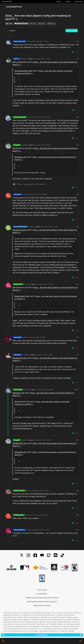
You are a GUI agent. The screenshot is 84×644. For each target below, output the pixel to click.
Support (68, 1)
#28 (77, 390)
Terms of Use (42, 590)
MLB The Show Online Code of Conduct (42, 602)
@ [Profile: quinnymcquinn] (20, 230)
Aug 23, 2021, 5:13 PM (41, 530)
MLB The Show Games (42, 605)
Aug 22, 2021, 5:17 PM (46, 284)
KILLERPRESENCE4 (21, 227)
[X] (22, 555)
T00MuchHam (19, 515)
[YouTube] (42, 555)
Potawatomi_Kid (20, 41)
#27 (77, 355)
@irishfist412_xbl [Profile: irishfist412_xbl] (19, 443)
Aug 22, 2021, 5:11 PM (50, 227)
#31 (78, 515)
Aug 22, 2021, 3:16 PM (42, 117)
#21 (78, 117)
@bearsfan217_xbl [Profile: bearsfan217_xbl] (22, 296)
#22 (77, 145)
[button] (3, 641)
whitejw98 (18, 337)
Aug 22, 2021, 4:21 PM (37, 194)
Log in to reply (72, 31)
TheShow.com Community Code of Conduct (42, 598)
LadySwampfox (19, 491)
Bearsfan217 (18, 284)
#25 (77, 284)
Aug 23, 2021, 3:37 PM (41, 491)
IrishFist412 (18, 390)
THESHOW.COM (7, 1)
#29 (77, 440)
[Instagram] (28, 555)
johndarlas (17, 355)
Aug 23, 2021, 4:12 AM (44, 355)
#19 (78, 41)
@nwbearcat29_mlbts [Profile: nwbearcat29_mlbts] (23, 71)
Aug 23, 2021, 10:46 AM (46, 390)
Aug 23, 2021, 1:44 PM (43, 440)
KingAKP (17, 145)
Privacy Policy (42, 594)
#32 (77, 530)
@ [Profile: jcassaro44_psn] (20, 358)
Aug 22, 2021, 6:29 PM (38, 337)
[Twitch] (49, 555)
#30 (77, 491)
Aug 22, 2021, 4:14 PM (43, 145)
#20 (77, 59)
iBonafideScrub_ (20, 530)
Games (59, 1)
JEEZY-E (17, 59)
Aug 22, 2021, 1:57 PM (41, 41)
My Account (79, 1)
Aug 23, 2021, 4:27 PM (40, 515)
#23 (77, 194)
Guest (31, 59)
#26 (77, 337)
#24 (77, 227)
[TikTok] (62, 555)
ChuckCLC (18, 194)
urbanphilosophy (20, 117)
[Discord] (56, 555)
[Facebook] (35, 555)
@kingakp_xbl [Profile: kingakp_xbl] (20, 157)
